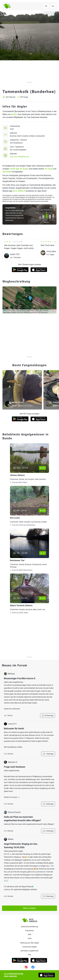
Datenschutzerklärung (29, 927)
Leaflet (5, 310)
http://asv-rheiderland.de (19, 157)
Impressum (29, 931)
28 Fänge (48, 169)
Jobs (30, 938)
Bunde (14, 114)
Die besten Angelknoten (30, 951)
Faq (29, 955)
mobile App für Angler (19, 169)
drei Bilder (7, 172)
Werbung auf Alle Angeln (30, 943)
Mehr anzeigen (29, 908)
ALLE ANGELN (19, 191)
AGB (29, 934)
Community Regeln (30, 947)
